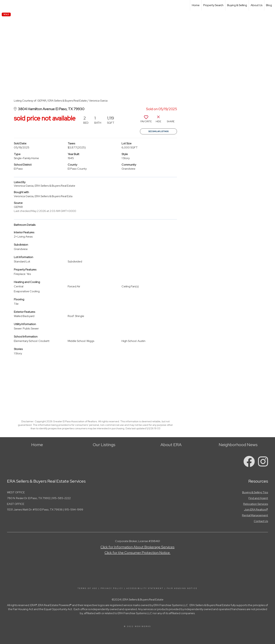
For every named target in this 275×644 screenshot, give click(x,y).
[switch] (146, 120)
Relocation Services (256, 504)
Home (196, 5)
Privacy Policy (112, 588)
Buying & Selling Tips (255, 492)
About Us (256, 5)
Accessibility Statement (145, 588)
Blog (269, 5)
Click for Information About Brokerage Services (137, 547)
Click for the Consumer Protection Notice (137, 553)
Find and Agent (258, 498)
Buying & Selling (237, 5)
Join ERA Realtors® (256, 510)
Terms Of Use (88, 588)
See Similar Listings (158, 131)
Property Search (213, 5)
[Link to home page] (4, 5)
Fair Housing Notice (182, 588)
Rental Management (255, 515)
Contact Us (261, 521)
